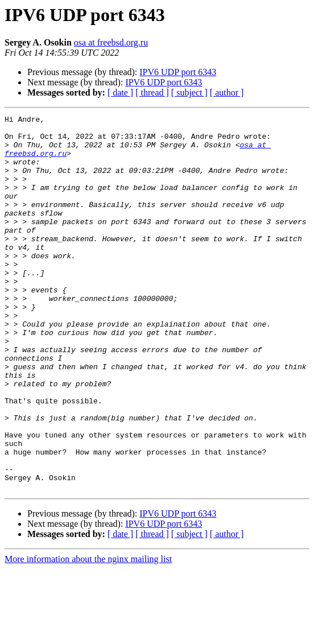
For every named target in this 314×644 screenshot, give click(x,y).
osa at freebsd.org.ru (111, 42)
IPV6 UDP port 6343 (178, 72)
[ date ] (120, 92)
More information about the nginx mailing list (88, 634)
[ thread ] (152, 92)
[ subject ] (189, 92)
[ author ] (227, 92)
